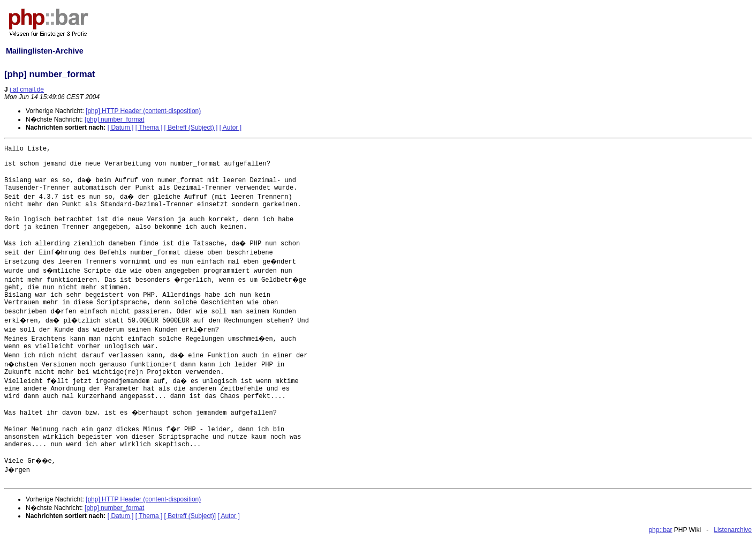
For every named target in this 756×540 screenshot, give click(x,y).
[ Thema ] (149, 127)
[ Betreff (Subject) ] (191, 127)
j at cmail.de (27, 89)
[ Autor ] (230, 127)
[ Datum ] (121, 127)
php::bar (660, 530)
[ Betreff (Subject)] (190, 516)
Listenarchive (733, 530)
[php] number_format (114, 119)
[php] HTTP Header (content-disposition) (143, 111)
